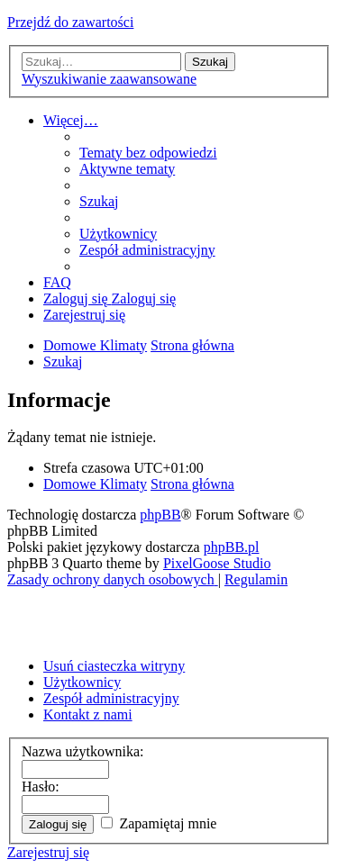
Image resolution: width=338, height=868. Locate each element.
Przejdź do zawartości (70, 22)
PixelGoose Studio (217, 563)
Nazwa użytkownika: (83, 751)
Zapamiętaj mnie (159, 823)
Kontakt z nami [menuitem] (88, 714)
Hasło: (41, 787)
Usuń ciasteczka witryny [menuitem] (114, 666)
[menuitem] (148, 153)
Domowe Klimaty (95, 484)
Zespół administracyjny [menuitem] (111, 698)
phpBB (160, 515)
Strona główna (192, 484)
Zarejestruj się (48, 852)
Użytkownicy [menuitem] (82, 682)
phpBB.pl (232, 547)
